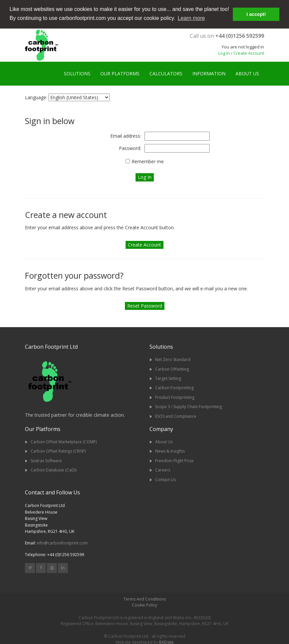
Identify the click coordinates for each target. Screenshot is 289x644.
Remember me (148, 161)
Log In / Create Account (241, 53)
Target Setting (168, 378)
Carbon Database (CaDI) (53, 470)
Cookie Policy (144, 605)
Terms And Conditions (145, 599)
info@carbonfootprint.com (62, 543)
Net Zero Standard (173, 359)
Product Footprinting (175, 397)
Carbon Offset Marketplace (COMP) (64, 441)
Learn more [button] (191, 18)
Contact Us (165, 479)
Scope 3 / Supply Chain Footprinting (189, 406)
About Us (164, 441)
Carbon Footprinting (174, 387)
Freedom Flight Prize (174, 460)
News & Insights (170, 451)
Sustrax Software (46, 460)
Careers (163, 470)
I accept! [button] (256, 14)
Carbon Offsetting (172, 369)
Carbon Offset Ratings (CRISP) (58, 451)
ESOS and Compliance (176, 416)
